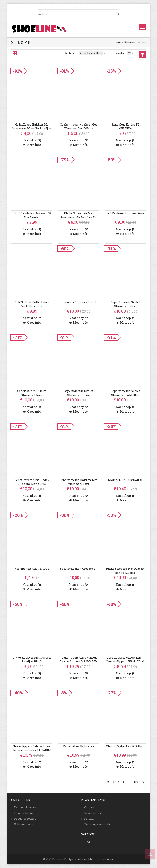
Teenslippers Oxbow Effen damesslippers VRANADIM (79, 659)
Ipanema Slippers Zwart (79, 302)
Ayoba (72, 859)
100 (136, 782)
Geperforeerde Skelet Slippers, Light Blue (125, 393)
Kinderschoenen (25, 819)
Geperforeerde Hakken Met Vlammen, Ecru (78, 482)
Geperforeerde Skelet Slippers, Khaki (125, 304)
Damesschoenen (135, 42)
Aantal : (125, 53)
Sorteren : (86, 53)
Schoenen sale (24, 824)
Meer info (32, 145)
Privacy (89, 819)
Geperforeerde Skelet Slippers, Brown (78, 393)
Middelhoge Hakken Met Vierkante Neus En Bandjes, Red (32, 128)
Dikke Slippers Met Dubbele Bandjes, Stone (125, 570)
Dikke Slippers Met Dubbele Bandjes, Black (32, 659)
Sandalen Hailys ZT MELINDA (125, 126)
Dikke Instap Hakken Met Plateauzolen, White (79, 126)
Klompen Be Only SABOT (125, 480)
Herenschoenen (25, 813)
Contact (89, 807)
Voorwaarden (93, 813)
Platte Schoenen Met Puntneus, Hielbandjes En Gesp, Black (78, 217)
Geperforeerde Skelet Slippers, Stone (32, 393)
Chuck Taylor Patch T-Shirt (125, 746)
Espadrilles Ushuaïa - (79, 746)
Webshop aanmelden (98, 824)
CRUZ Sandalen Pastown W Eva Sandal (32, 215)
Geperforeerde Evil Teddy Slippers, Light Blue (32, 482)
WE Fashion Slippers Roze (125, 213)
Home (117, 42)
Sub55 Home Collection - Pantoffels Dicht (32, 304)
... (129, 782)
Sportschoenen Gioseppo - (79, 569)
